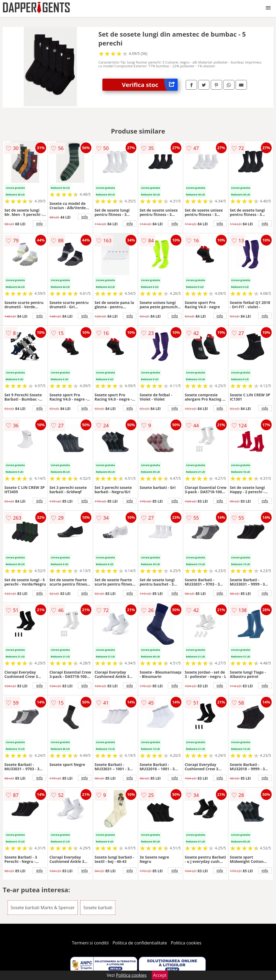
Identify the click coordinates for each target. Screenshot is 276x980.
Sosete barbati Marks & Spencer (43, 908)
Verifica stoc (150, 85)
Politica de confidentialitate (140, 943)
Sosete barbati (98, 908)
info (39, 223)
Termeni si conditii (90, 943)
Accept (160, 975)
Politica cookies (186, 943)
